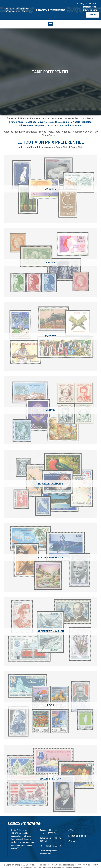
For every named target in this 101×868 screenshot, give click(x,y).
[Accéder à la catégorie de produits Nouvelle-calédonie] (50, 484)
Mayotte (42, 122)
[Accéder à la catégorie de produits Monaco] (50, 410)
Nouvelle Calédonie (58, 122)
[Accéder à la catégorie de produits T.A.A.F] (50, 705)
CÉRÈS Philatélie (30, 865)
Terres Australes (55, 125)
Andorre (22, 122)
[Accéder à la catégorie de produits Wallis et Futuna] (50, 779)
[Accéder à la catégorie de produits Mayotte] (50, 336)
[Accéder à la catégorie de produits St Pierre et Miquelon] (50, 631)
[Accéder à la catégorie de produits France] (50, 263)
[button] (51, 24)
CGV (71, 830)
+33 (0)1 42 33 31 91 (87, 4)
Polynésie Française (81, 122)
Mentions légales (77, 836)
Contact (72, 841)
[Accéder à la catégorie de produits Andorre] (50, 189)
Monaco (32, 122)
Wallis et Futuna (74, 125)
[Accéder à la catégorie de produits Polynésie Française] (50, 558)
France (13, 122)
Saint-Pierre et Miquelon (32, 125)
